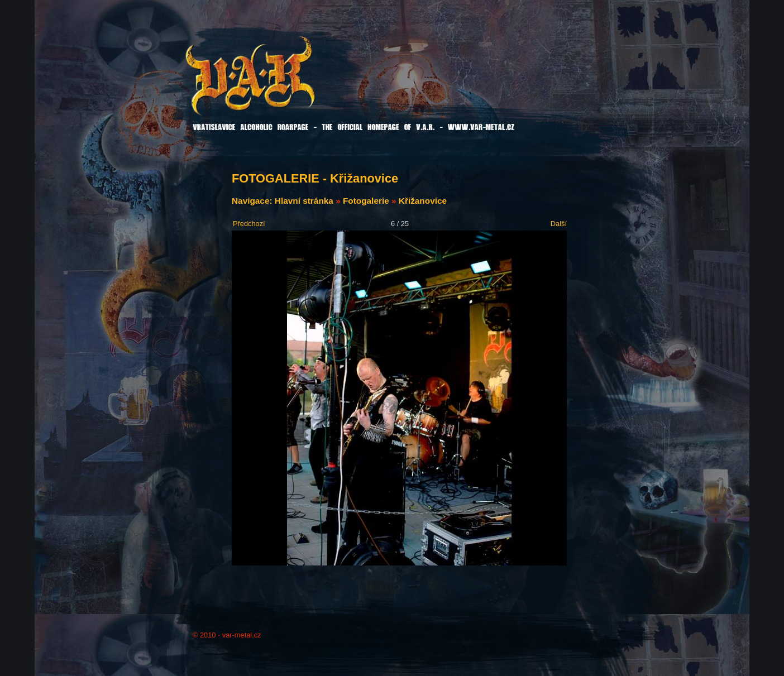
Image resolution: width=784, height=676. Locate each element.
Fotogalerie (366, 201)
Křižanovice (423, 201)
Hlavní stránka (304, 201)
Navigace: (253, 201)
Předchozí (249, 224)
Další (559, 224)
